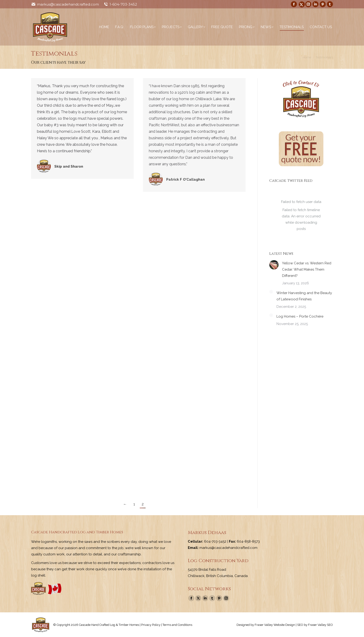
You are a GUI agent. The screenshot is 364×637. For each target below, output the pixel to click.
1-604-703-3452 (123, 4)
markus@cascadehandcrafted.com (68, 4)
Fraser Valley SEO (320, 625)
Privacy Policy (151, 625)
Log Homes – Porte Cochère (300, 316)
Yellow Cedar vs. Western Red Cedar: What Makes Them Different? (307, 269)
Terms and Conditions (177, 625)
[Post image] (274, 265)
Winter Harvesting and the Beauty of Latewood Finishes (304, 296)
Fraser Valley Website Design (275, 625)
